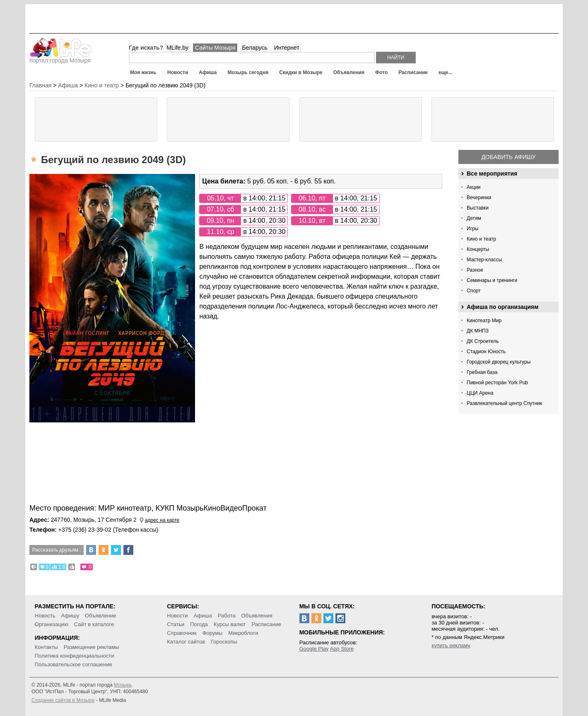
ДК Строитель (483, 341)
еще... (445, 72)
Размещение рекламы (92, 647)
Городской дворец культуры (499, 362)
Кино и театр (481, 239)
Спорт (474, 291)
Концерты (478, 249)
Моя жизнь (143, 72)
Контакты (46, 647)
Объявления (349, 72)
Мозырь (123, 685)
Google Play (314, 649)
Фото (381, 72)
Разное (475, 270)
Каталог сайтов (186, 642)
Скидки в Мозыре (301, 72)
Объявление (100, 616)
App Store (342, 649)
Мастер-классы (484, 260)
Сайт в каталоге (94, 624)
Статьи (176, 624)
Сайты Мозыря (215, 48)
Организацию (52, 624)
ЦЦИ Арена (480, 393)
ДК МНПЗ (478, 331)
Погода (199, 624)
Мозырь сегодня (248, 72)
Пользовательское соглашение (73, 664)
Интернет (287, 48)
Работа (227, 616)
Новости (178, 72)
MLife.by (177, 48)
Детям (474, 218)
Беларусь (254, 48)
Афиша (208, 72)
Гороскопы (224, 642)
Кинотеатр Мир (484, 321)
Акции (474, 187)
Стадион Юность (486, 352)
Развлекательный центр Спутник (504, 403)
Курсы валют (230, 624)
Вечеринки (479, 198)
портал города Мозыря (61, 58)
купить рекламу (451, 645)
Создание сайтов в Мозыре (63, 700)
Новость (45, 616)
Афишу (70, 616)
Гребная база (482, 372)
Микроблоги (243, 633)
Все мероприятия (492, 174)
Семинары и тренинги (492, 280)
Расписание (413, 72)
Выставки (478, 208)
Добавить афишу (509, 157)
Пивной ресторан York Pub (497, 383)
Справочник (182, 633)
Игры (472, 229)
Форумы (213, 633)
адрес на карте (162, 520)
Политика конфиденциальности (75, 656)
